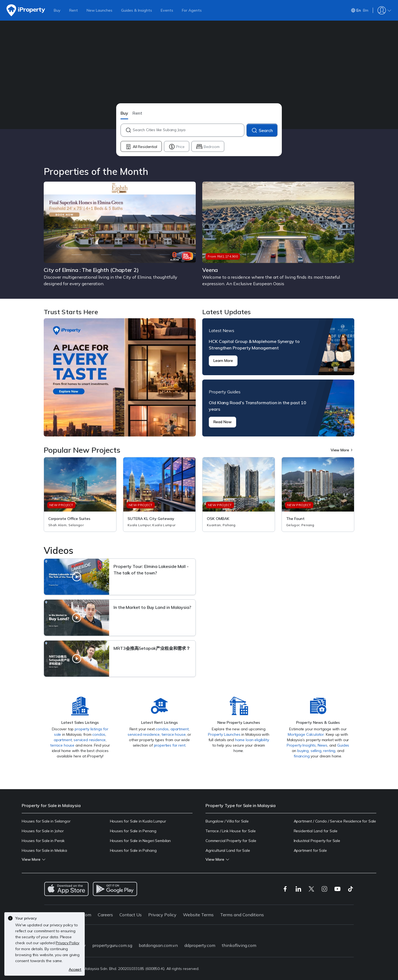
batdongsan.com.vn (158, 945)
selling (316, 751)
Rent (74, 10)
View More (342, 450)
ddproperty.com (200, 945)
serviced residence (90, 740)
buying (303, 751)
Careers (105, 915)
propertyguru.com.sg (112, 945)
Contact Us (131, 915)
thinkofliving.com (239, 945)
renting (329, 751)
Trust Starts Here (120, 377)
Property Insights (301, 745)
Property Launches (224, 734)
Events (167, 10)
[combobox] (188, 130)
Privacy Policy (162, 915)
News (323, 745)
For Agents (192, 10)
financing (302, 756)
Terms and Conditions (242, 915)
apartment (63, 740)
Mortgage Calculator (306, 734)
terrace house (62, 745)
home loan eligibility (252, 740)
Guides (343, 745)
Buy (57, 10)
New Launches (100, 10)
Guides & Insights (137, 10)
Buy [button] (124, 113)
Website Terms (198, 915)
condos (99, 734)
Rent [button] (137, 113)
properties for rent (170, 745)
